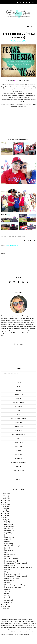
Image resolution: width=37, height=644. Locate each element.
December (8, 524)
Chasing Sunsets (18, 403)
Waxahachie (19, 458)
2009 (4, 609)
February (7, 600)
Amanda (16, 80)
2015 (4, 515)
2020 (4, 505)
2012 (4, 522)
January (7, 602)
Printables (18, 431)
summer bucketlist (19, 470)
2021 (4, 502)
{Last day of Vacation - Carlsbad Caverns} (18, 568)
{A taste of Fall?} (10, 550)
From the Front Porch (18, 419)
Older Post (31, 270)
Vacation (18, 454)
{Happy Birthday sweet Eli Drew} (15, 585)
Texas (7, 245)
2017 (4, 511)
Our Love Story (19, 427)
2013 (4, 520)
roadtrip (18, 466)
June (6, 591)
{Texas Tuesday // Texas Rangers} (15, 563)
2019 (4, 507)
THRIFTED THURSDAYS (19, 435)
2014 (4, 518)
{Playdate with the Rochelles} (14, 535)
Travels (18, 450)
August (7, 533)
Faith (18, 411)
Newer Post (6, 270)
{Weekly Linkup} (9, 581)
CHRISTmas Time (19, 395)
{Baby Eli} (7, 552)
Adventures (18, 391)
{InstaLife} (8, 539)
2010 (4, 607)
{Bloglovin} (8, 572)
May (6, 594)
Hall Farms (19, 423)
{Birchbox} (8, 583)
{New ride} (8, 548)
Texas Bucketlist (19, 443)
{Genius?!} (8, 570)
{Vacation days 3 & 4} (11, 578)
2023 (4, 498)
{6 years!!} (8, 541)
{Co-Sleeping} (9, 544)
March (6, 598)
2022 (4, 500)
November (8, 526)
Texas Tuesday (14, 245)
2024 (4, 496)
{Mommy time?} (9, 537)
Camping (18, 399)
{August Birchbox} (10, 555)
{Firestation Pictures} (11, 561)
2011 (4, 604)
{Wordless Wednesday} (12, 546)
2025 (19, 387)
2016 (4, 513)
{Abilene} (7, 557)
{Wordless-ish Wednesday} (13, 587)
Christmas (18, 407)
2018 (4, 509)
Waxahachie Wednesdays (19, 462)
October (7, 528)
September (8, 531)
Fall (18, 415)
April (6, 596)
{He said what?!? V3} (11, 559)
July (6, 589)
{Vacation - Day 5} (10, 565)
